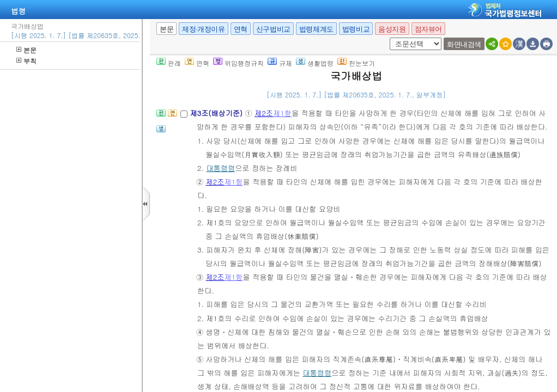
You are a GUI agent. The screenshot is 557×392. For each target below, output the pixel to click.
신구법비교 (273, 29)
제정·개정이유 (203, 29)
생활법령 (315, 63)
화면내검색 (464, 44)
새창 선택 (388, 38)
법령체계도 (316, 29)
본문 (26, 50)
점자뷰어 (428, 29)
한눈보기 (356, 63)
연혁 (241, 29)
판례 (169, 63)
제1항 (282, 113)
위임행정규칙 (238, 63)
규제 (280, 63)
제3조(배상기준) (217, 113)
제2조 (264, 113)
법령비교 (356, 29)
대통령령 (220, 168)
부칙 (26, 61)
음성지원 (392, 29)
